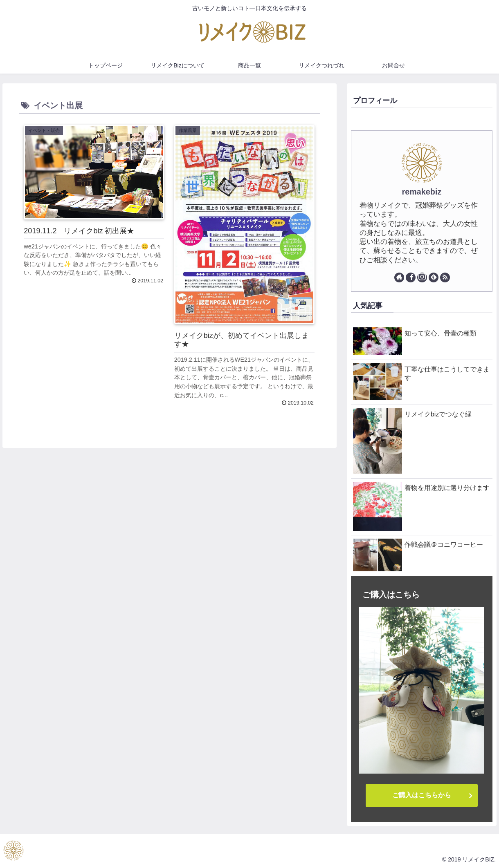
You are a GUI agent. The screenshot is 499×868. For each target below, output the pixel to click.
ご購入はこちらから (422, 795)
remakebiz (422, 192)
